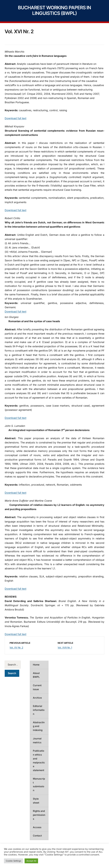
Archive (37, 698)
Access (37, 827)
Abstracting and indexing (39, 726)
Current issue (37, 687)
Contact (37, 836)
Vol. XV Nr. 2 (16, 648)
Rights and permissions (39, 815)
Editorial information (39, 710)
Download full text (16, 118)
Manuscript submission (39, 784)
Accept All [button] (31, 861)
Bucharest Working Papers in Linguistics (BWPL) (54, 10)
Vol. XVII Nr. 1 (65, 648)
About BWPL (36, 675)
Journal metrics (37, 740)
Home (36, 665)
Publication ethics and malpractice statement (39, 760)
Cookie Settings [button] (13, 861)
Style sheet (36, 801)
